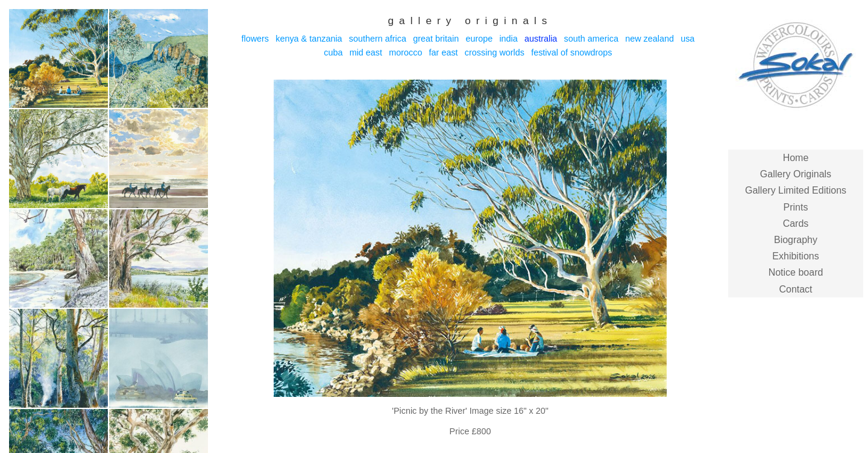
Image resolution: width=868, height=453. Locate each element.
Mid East (366, 52)
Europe (479, 39)
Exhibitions (795, 256)
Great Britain (436, 39)
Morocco (405, 52)
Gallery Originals (796, 174)
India (508, 39)
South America (591, 39)
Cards (796, 223)
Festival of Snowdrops (571, 52)
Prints (796, 207)
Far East (444, 52)
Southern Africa (378, 39)
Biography (796, 240)
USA (687, 39)
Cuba (333, 52)
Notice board (796, 272)
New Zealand (649, 39)
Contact (795, 289)
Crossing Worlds (495, 52)
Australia (541, 39)
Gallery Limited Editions (796, 190)
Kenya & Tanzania (309, 39)
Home (796, 158)
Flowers (255, 39)
